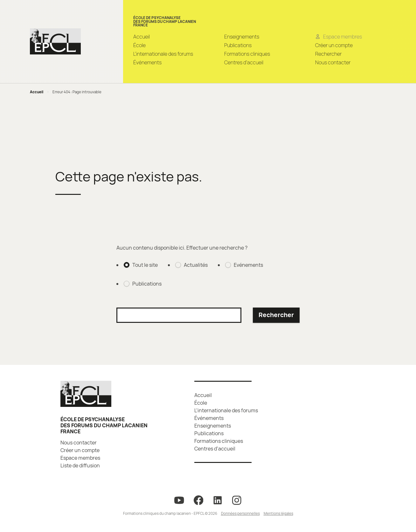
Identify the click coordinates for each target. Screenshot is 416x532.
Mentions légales (278, 513)
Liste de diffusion (80, 465)
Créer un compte (334, 45)
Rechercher (328, 54)
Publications (238, 45)
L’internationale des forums (163, 54)
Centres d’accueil (244, 62)
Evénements (248, 265)
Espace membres (80, 458)
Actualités (196, 265)
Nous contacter (333, 62)
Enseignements (242, 37)
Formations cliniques (247, 54)
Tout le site (145, 265)
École (139, 45)
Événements (147, 62)
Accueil (142, 37)
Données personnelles (240, 513)
